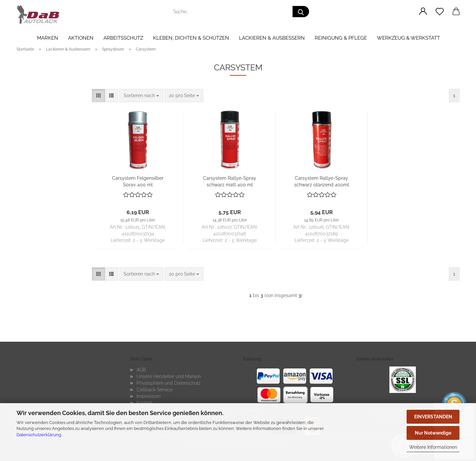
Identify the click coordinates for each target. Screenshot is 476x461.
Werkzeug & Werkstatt (408, 38)
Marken (48, 38)
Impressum (149, 396)
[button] (423, 12)
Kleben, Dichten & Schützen (191, 38)
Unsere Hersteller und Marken (169, 376)
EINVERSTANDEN (433, 417)
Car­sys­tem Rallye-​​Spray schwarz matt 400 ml (230, 181)
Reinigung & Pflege (341, 38)
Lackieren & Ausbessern (272, 38)
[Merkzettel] (440, 12)
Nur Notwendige (433, 433)
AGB (141, 370)
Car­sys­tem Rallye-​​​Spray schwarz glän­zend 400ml (322, 181)
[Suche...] (301, 12)
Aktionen (81, 38)
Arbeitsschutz (123, 38)
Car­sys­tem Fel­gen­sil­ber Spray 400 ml (138, 181)
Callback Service (155, 390)
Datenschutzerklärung (39, 435)
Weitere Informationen (433, 447)
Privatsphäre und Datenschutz (169, 383)
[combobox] (141, 96)
